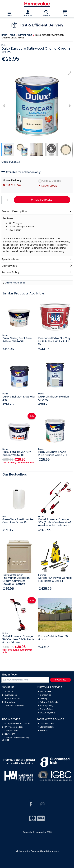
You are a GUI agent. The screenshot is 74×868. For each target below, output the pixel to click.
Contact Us (44, 695)
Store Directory (46, 727)
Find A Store (45, 691)
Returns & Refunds (48, 702)
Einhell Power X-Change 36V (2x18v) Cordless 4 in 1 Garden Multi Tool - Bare (55, 522)
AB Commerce (51, 851)
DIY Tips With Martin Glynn (16, 723)
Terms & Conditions (13, 706)
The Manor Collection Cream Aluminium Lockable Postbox (16, 581)
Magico (27, 851)
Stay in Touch (10, 675)
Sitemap (43, 730)
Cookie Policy (45, 709)
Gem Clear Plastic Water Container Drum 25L (18, 521)
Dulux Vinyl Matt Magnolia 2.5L (18, 398)
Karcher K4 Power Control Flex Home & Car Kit (55, 579)
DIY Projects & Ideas (13, 727)
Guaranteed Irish (12, 698)
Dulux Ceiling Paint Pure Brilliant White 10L (17, 340)
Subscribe (61, 680)
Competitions (10, 730)
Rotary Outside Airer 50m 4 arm (54, 638)
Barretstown (9, 702)
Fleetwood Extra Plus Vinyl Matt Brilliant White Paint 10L (55, 341)
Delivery (43, 698)
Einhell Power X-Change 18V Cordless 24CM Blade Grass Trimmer (18, 639)
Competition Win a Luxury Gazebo (15, 739)
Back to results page (15, 283)
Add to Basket (42, 200)
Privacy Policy (45, 706)
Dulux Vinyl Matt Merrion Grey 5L (54, 398)
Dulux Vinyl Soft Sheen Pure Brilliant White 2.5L (53, 454)
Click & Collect (52, 181)
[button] (70, 73)
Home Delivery (12, 180)
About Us (8, 691)
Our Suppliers (10, 695)
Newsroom (9, 734)
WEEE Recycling (46, 713)
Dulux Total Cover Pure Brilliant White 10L (17, 454)
